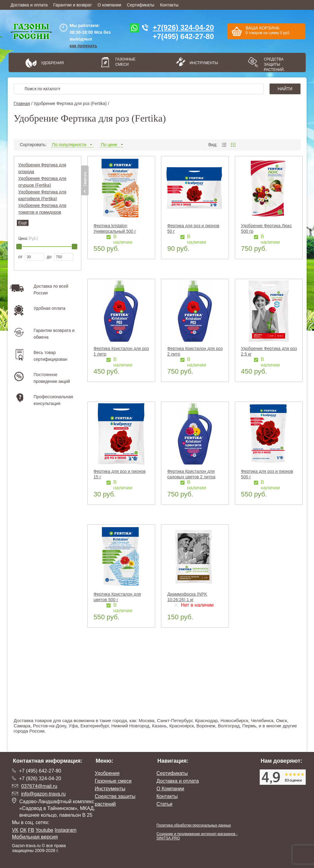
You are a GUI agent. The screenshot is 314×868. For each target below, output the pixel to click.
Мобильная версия (35, 837)
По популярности (72, 145)
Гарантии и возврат (73, 5)
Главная (22, 103)
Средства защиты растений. (274, 64)
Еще (23, 223)
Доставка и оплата (29, 5)
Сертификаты (141, 5)
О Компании (170, 789)
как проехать (83, 46)
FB (31, 830)
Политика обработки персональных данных (194, 825)
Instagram (65, 830)
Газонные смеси (125, 62)
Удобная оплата (50, 308)
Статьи (164, 804)
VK (15, 830)
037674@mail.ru (39, 786)
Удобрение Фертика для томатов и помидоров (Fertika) (42, 212)
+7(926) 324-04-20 (183, 27)
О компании (109, 5)
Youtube (44, 830)
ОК (23, 830)
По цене (111, 145)
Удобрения (52, 63)
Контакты (169, 5)
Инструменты (202, 63)
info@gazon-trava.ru (43, 794)
